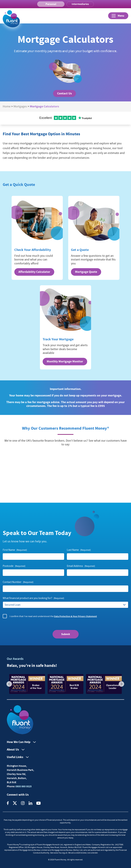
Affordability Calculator (34, 272)
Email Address (81, 566)
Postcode (14, 566)
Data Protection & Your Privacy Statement (75, 616)
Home (7, 106)
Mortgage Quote (86, 272)
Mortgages (20, 106)
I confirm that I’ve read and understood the (53, 616)
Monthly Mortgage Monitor (65, 361)
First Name (15, 550)
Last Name (79, 550)
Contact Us (64, 93)
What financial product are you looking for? (33, 598)
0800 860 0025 (23, 786)
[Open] (118, 16)
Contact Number (18, 582)
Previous (9, 684)
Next (121, 684)
